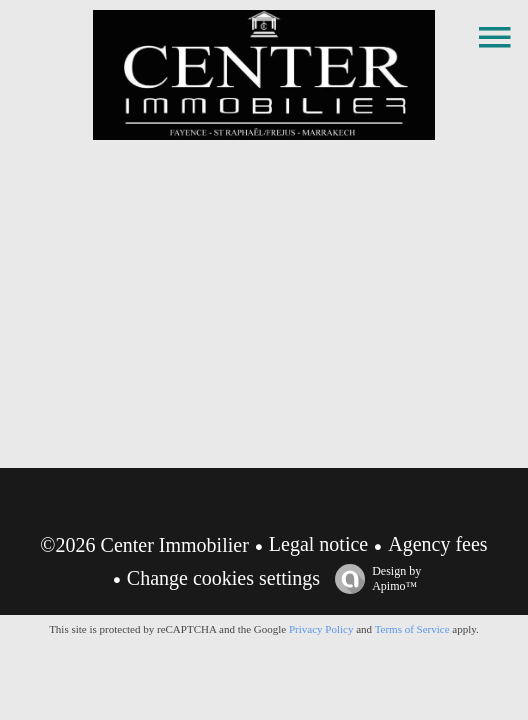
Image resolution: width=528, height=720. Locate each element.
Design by (373, 579)
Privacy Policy (321, 629)
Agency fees (437, 544)
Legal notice (318, 544)
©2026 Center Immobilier (144, 545)
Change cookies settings (223, 578)
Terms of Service (412, 629)
